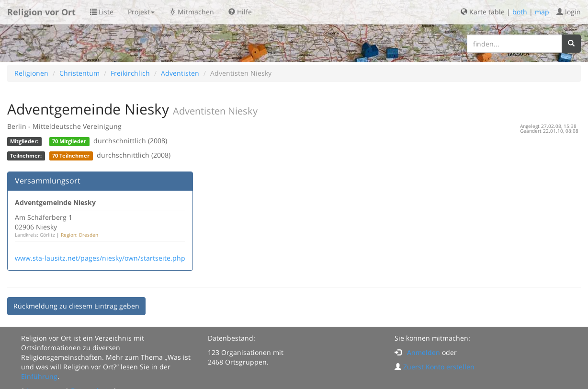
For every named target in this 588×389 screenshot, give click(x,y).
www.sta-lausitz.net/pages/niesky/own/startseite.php (100, 258)
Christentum (79, 73)
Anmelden (424, 352)
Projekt (141, 12)
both (520, 12)
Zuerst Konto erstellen (439, 367)
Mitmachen (192, 12)
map (542, 12)
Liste (102, 12)
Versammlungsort (48, 181)
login (569, 12)
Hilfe (240, 12)
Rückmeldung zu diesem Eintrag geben (76, 306)
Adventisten (180, 73)
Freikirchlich (130, 73)
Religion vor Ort (41, 12)
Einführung (39, 376)
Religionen (31, 73)
